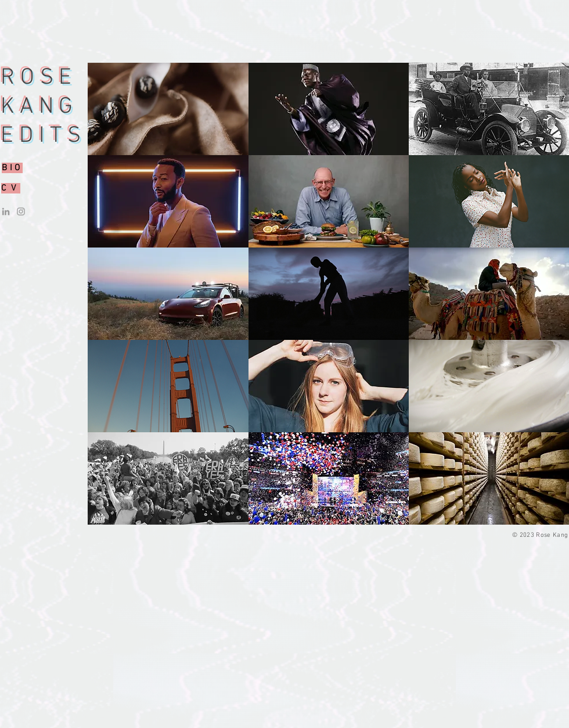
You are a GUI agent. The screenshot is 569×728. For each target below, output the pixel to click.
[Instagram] (21, 211)
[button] (168, 109)
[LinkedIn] (6, 211)
